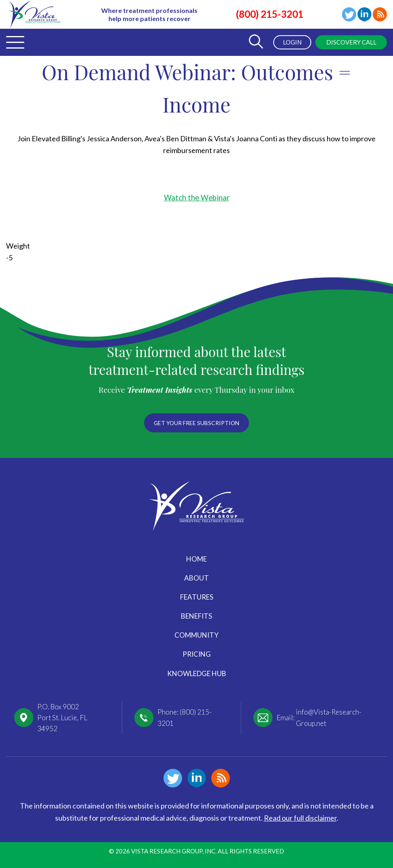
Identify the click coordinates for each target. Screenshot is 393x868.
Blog (380, 14)
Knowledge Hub (197, 673)
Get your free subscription (197, 422)
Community (196, 635)
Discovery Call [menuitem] (351, 42)
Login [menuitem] (291, 42)
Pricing (197, 654)
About (196, 578)
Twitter (349, 14)
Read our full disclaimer (300, 818)
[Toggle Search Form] (254, 42)
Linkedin (364, 14)
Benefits (196, 616)
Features (197, 597)
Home (196, 559)
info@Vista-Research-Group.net (329, 717)
